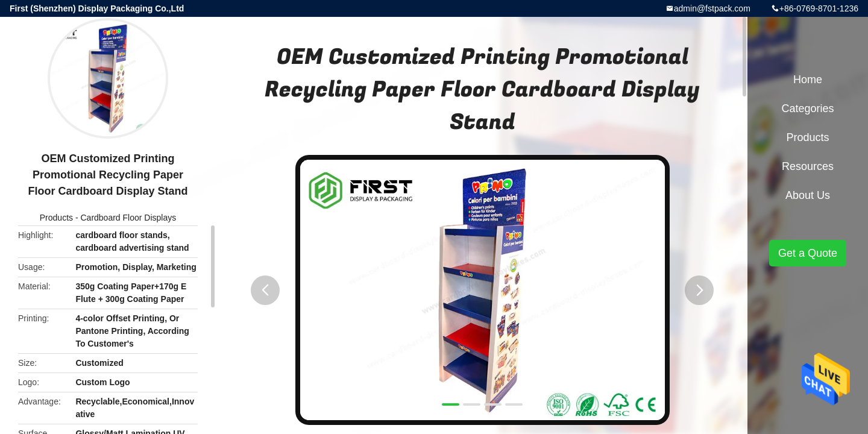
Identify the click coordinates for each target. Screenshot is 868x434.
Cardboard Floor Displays (128, 218)
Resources (808, 166)
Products (56, 218)
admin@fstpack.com (712, 8)
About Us (808, 195)
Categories (807, 108)
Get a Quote (808, 253)
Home (808, 80)
